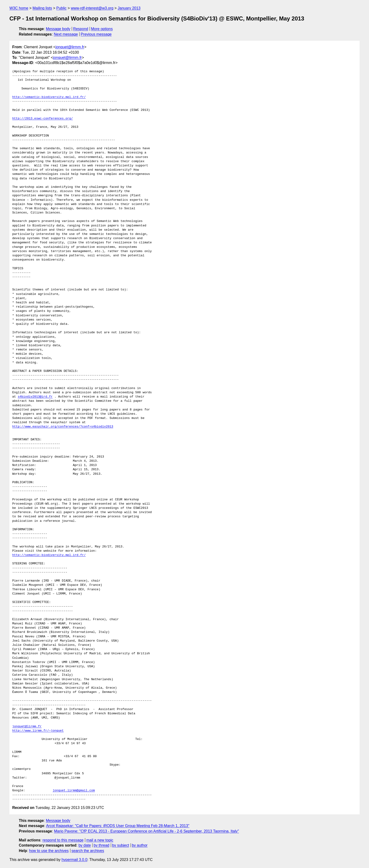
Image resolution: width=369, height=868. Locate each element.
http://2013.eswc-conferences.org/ (42, 119)
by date (84, 845)
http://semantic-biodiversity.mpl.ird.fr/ (49, 97)
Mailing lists (42, 8)
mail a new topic (100, 840)
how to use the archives (49, 851)
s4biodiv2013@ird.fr (35, 397)
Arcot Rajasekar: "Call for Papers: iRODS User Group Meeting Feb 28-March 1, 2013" (118, 826)
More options (102, 29)
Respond (81, 29)
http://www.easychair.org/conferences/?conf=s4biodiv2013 (63, 427)
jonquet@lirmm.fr (70, 47)
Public (61, 8)
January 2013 (129, 8)
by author (140, 845)
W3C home (19, 8)
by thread (102, 845)
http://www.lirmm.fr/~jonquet (38, 731)
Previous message (96, 34)
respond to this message (63, 840)
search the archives (88, 851)
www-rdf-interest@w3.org (92, 8)
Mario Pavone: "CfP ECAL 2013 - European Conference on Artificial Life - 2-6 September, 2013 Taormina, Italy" (146, 831)
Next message (66, 34)
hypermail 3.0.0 (74, 860)
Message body (58, 29)
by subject (120, 845)
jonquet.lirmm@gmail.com (74, 791)
